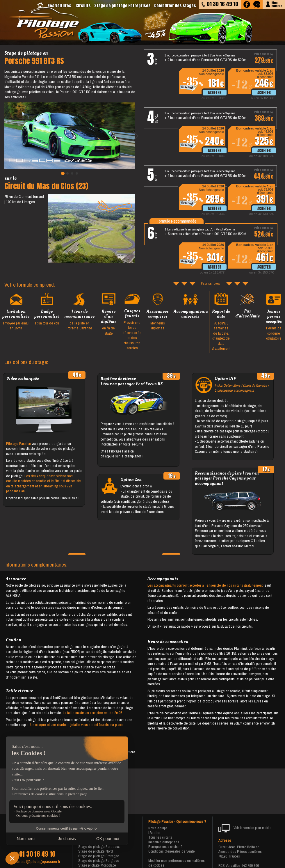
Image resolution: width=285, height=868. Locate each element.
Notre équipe (158, 828)
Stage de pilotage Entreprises (122, 6)
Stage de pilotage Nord (96, 851)
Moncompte (277, 4)
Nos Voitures (59, 6)
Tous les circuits (160, 837)
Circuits (83, 6)
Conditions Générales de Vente (172, 851)
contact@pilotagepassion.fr (37, 862)
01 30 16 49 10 (37, 854)
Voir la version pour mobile (245, 828)
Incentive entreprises (164, 842)
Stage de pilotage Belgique (99, 861)
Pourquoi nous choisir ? (165, 847)
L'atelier (154, 833)
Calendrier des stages (175, 6)
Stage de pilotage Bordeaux (99, 847)
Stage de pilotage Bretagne (99, 856)
